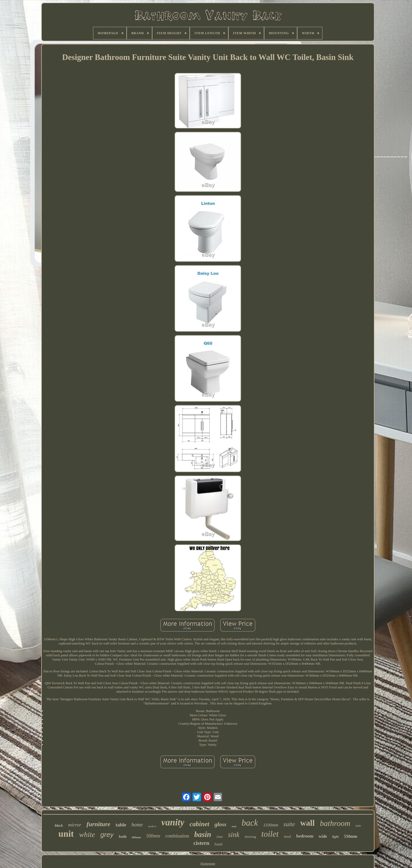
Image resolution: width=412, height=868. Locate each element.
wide (323, 836)
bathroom (335, 823)
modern (152, 826)
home (137, 825)
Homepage (208, 863)
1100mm (271, 825)
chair (220, 837)
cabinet (199, 824)
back (250, 823)
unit (66, 834)
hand (218, 844)
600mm (136, 837)
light (335, 837)
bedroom (305, 836)
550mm (351, 836)
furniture (98, 824)
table (121, 825)
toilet (270, 834)
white (87, 834)
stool (287, 837)
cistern (201, 843)
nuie (358, 826)
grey (107, 835)
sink (234, 835)
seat (234, 826)
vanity (173, 822)
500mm (153, 836)
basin (203, 834)
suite (289, 824)
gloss (220, 824)
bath (123, 836)
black (59, 826)
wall (307, 823)
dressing (250, 837)
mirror (75, 825)
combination (177, 836)
